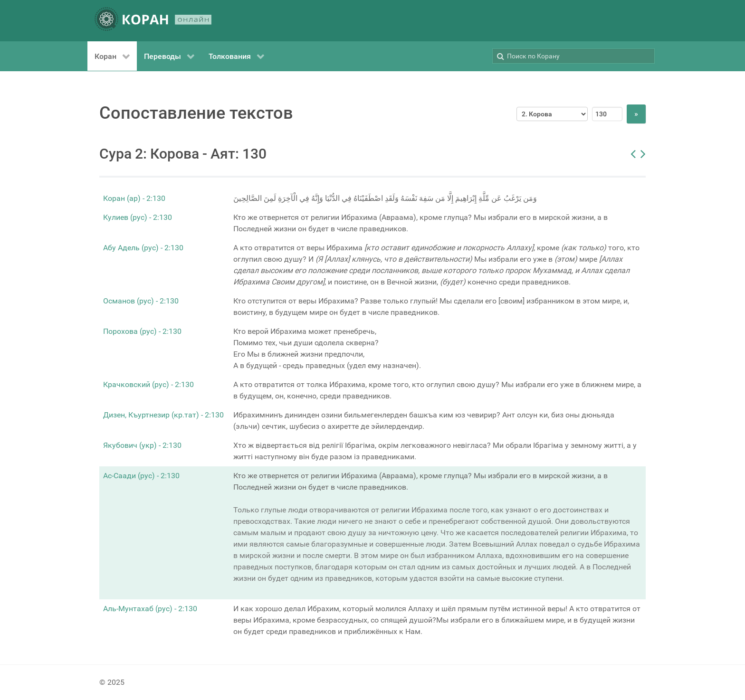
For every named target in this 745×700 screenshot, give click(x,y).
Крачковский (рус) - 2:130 (148, 384)
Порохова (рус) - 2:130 (142, 331)
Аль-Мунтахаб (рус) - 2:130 (150, 609)
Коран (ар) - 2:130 (134, 198)
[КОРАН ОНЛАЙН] (153, 21)
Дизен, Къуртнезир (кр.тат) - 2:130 (163, 415)
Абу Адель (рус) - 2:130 (143, 248)
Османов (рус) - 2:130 (141, 301)
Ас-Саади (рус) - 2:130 (141, 476)
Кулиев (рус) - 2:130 (138, 217)
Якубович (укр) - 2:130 (142, 445)
